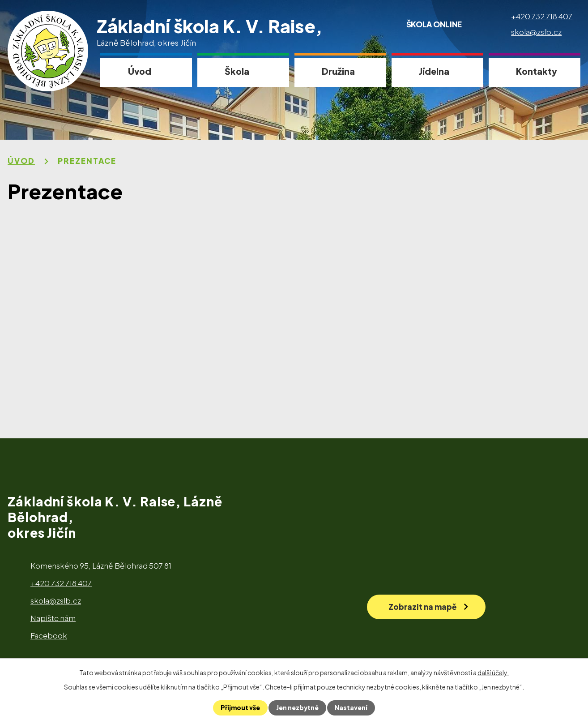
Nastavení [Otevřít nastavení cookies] (352, 708)
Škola (237, 71)
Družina (338, 71)
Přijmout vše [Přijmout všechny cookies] (240, 708)
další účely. (493, 673)
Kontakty (537, 71)
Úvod (140, 71)
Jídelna (434, 71)
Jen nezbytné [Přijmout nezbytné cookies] (298, 708)
